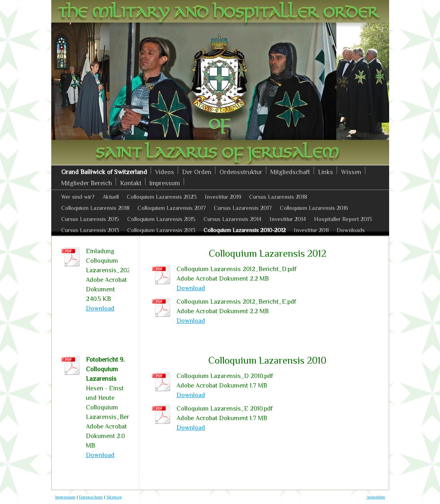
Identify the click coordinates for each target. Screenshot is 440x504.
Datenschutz (91, 497)
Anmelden (376, 497)
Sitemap (114, 497)
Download (191, 288)
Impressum (65, 497)
